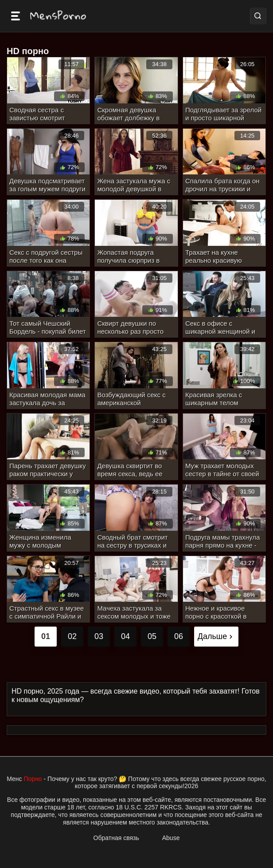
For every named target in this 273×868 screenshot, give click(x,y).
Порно (33, 779)
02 (72, 636)
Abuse (171, 838)
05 (152, 636)
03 (99, 636)
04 (125, 636)
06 (179, 636)
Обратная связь (116, 838)
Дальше (216, 636)
